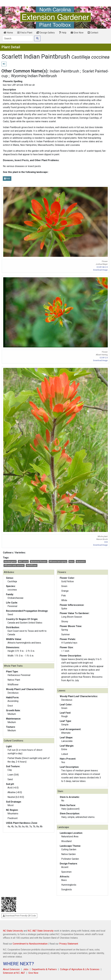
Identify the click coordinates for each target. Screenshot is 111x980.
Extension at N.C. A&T (14, 973)
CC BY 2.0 (104, 358)
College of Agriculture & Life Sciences (80, 969)
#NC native (23, 562)
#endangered (10, 562)
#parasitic (81, 562)
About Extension (11, 969)
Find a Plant (25, 33)
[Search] (18, 38)
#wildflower (32, 565)
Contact (93, 33)
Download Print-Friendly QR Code (19, 916)
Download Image (100, 270)
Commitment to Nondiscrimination (30, 944)
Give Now (77, 33)
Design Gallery (46, 33)
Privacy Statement (69, 944)
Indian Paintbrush (64, 71)
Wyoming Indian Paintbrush (34, 76)
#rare (71, 562)
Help (63, 33)
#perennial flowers (39, 562)
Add (7, 178)
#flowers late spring (58, 562)
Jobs (26, 969)
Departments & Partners (44, 969)
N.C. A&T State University (41, 931)
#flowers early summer (14, 565)
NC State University (13, 931)
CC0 (106, 542)
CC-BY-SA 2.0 (102, 267)
